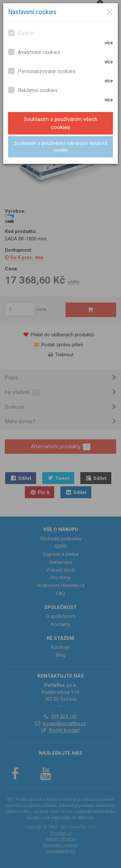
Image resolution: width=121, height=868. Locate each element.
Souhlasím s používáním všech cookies (60, 123)
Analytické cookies (34, 52)
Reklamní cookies (33, 90)
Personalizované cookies (42, 71)
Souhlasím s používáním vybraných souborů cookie (61, 147)
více (109, 43)
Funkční (21, 33)
